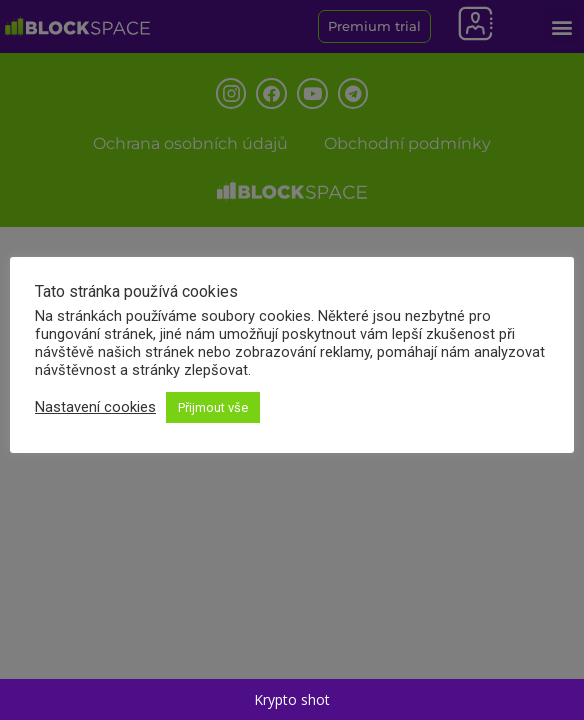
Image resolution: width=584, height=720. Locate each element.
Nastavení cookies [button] (95, 407)
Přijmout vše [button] (213, 407)
